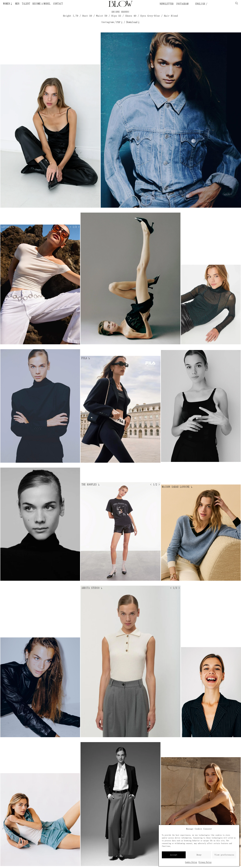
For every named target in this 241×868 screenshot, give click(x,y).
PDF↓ (120, 22)
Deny (199, 855)
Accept (174, 855)
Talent (26, 4)
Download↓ (133, 22)
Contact (58, 4)
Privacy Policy (205, 862)
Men (17, 4)
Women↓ (8, 4)
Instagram (182, 4)
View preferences (224, 855)
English (200, 4)
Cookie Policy (191, 862)
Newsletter (167, 4)
